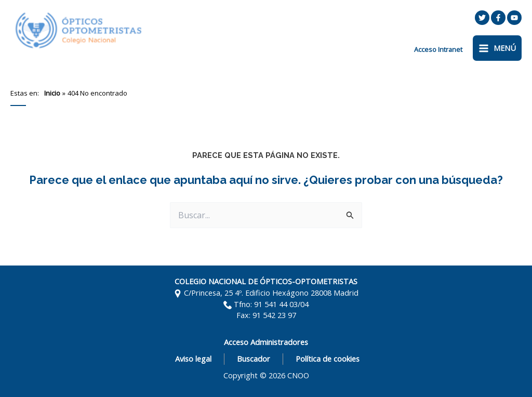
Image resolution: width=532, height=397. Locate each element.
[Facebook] (498, 18)
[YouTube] (514, 18)
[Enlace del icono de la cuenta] (438, 49)
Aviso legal (193, 359)
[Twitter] (482, 18)
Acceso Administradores (266, 342)
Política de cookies (328, 359)
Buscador (254, 359)
